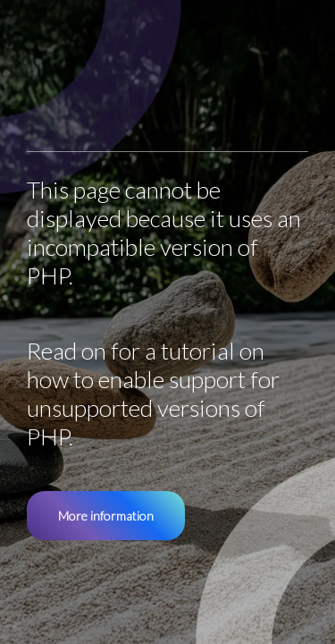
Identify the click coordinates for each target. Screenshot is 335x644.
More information (106, 516)
